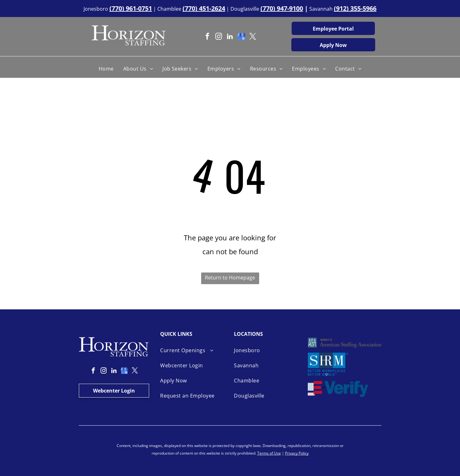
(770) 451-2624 (204, 8)
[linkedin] (230, 37)
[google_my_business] (241, 37)
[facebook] (207, 37)
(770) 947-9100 (282, 8)
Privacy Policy (297, 453)
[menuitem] (106, 69)
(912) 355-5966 (355, 8)
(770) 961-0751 (131, 8)
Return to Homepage (230, 278)
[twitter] (253, 37)
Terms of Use (269, 453)
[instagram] (218, 37)
